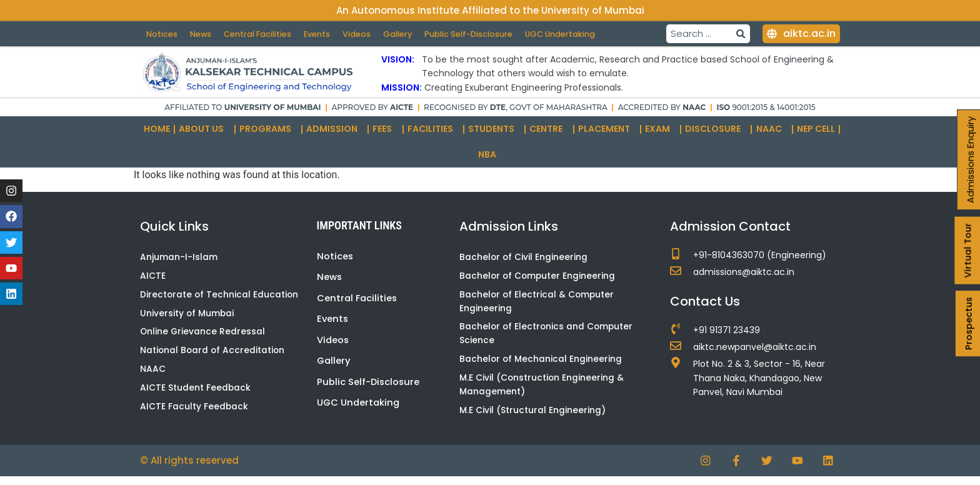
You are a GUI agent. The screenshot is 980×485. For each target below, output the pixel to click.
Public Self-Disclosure (476, 30)
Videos (362, 30)
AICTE (153, 282)
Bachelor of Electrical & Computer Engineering (538, 308)
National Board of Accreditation (213, 358)
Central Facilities (261, 30)
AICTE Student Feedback (196, 396)
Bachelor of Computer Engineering (538, 282)
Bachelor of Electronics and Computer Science (547, 341)
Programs (268, 135)
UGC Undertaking (182, 43)
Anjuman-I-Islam (179, 263)
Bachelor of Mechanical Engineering (541, 367)
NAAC (772, 135)
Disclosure (716, 135)
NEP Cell (816, 134)
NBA (490, 160)
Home (157, 134)
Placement (607, 135)
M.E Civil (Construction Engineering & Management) (542, 393)
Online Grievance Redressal (203, 339)
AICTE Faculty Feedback (194, 415)
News (202, 30)
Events (322, 30)
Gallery (403, 30)
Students (494, 135)
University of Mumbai (187, 320)
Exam (661, 135)
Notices (162, 30)
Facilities (433, 135)
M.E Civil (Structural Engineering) (532, 419)
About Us (204, 135)
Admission (335, 135)
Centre (549, 135)
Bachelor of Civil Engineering (524, 263)
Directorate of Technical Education (220, 301)
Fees (385, 135)
